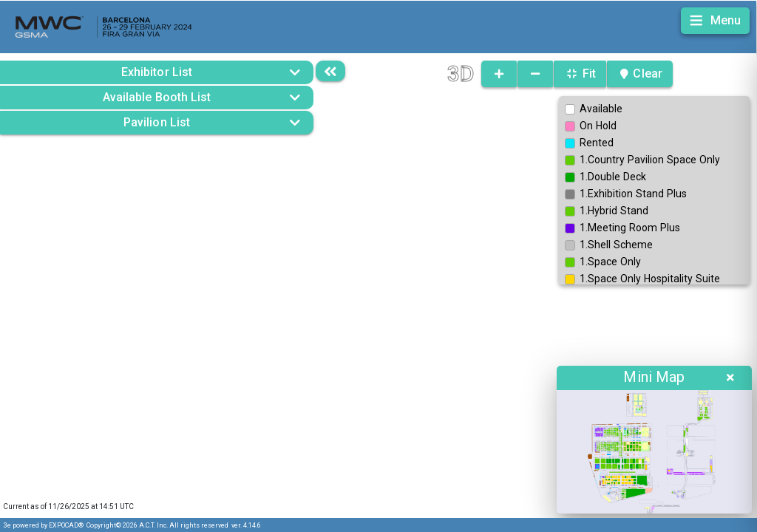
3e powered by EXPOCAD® (44, 525)
